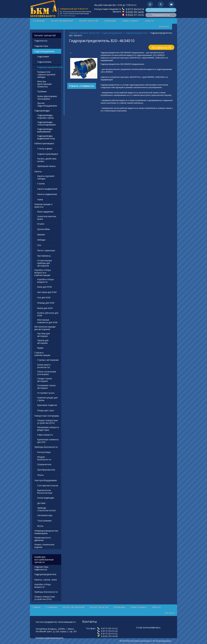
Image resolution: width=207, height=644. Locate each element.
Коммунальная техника (161, 10)
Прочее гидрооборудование (47, 104)
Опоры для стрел (46, 410)
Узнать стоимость (82, 86)
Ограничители (44, 464)
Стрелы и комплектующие (42, 354)
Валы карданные (45, 212)
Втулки (41, 224)
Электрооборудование (46, 480)
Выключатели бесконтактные (45, 492)
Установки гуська (46, 393)
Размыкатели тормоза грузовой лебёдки (46, 74)
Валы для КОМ (44, 287)
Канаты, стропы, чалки (46, 580)
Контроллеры (44, 452)
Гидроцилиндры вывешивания (45, 130)
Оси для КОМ (44, 297)
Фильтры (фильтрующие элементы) (44, 84)
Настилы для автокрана (43, 335)
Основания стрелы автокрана (46, 387)
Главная (73, 33)
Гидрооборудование (112, 33)
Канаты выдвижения (47, 189)
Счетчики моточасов (48, 486)
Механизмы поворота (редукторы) (48, 429)
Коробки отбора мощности (45, 281)
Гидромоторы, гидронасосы (41, 568)
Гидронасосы (41, 41)
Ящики (40, 348)
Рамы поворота (45, 435)
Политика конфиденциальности (49, 638)
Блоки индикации (46, 498)
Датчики (41, 503)
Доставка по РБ (161, 47)
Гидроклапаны (44, 62)
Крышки (41, 234)
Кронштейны (43, 229)
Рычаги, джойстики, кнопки (47, 160)
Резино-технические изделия (44, 546)
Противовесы (44, 256)
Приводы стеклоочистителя (46, 509)
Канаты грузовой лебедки (46, 177)
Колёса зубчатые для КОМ (48, 314)
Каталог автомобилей (62, 21)
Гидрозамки (43, 56)
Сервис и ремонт (131, 21)
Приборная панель (46, 166)
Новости (149, 21)
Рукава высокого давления (43, 539)
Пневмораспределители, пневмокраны (46, 532)
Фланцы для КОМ (46, 303)
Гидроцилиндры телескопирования (46, 123)
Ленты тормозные (46, 250)
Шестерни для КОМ (47, 292)
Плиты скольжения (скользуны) (47, 373)
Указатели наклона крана (47, 218)
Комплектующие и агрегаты (43, 206)
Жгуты (40, 526)
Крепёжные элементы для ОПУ (48, 441)
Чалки (40, 199)
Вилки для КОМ (45, 308)
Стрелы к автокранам (48, 360)
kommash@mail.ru (152, 628)
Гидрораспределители (136, 33)
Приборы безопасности (46, 447)
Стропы (41, 184)
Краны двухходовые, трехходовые (47, 97)
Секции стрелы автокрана (44, 380)
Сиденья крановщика (48, 154)
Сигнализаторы (45, 515)
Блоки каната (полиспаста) (44, 366)
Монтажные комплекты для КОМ (47, 321)
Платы (40, 475)
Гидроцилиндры (42, 111)
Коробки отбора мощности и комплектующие (43, 273)
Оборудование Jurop (161, 15)
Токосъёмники (44, 521)
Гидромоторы (41, 46)
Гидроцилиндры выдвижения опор (46, 137)
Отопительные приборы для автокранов (45, 263)
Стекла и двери (45, 149)
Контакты (164, 27)
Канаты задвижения (47, 194)
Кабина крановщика (44, 143)
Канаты (38, 171)
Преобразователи (46, 470)
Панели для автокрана (43, 342)
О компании (39, 21)
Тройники (42, 91)
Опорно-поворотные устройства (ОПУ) (48, 422)
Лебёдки (41, 240)
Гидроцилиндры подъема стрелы (45, 116)
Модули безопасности (44, 458)
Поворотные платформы (47, 416)
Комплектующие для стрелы (47, 399)
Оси (39, 245)
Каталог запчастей (89, 21)
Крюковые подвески (47, 405)
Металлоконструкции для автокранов (45, 328)
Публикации (110, 21)
